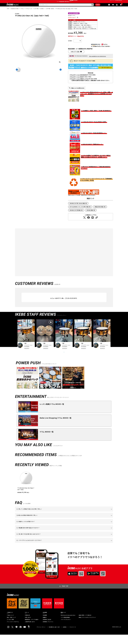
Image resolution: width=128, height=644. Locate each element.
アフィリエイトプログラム (13, 631)
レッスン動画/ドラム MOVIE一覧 (52, 413)
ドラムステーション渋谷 (76, 82)
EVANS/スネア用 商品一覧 (76, 215)
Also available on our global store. (98, 61)
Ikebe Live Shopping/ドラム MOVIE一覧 (55, 427)
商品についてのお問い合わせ (78, 93)
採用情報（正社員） (47, 629)
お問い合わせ (28, 627)
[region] (64, 491)
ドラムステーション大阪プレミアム (79, 84)
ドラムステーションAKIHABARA (78, 80)
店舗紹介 (45, 627)
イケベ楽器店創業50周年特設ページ (64, 5)
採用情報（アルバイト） (48, 631)
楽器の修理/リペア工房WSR (85, 625)
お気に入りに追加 (75, 57)
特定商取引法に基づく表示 (54, 636)
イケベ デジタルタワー (66, 629)
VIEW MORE (64, 359)
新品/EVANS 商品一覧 (100, 212)
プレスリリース (73, 636)
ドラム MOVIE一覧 (47, 441)
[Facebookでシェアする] (88, 223)
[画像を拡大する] (60, 67)
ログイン (112, 2)
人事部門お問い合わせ (30, 631)
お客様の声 (27, 625)
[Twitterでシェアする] (84, 223)
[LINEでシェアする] (93, 223)
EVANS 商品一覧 (91, 215)
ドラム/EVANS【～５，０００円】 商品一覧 (80, 212)
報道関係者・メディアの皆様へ (32, 629)
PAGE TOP (65, 595)
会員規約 (65, 636)
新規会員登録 (119, 2)
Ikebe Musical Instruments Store (68, 625)
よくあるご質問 (10, 629)
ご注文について (10, 625)
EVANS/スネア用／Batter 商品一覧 (79, 208)
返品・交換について (11, 627)
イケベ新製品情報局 (65, 627)
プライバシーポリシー (41, 636)
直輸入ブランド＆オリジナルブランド (87, 627)
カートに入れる (78, 50)
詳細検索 (92, 9)
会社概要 (45, 625)
